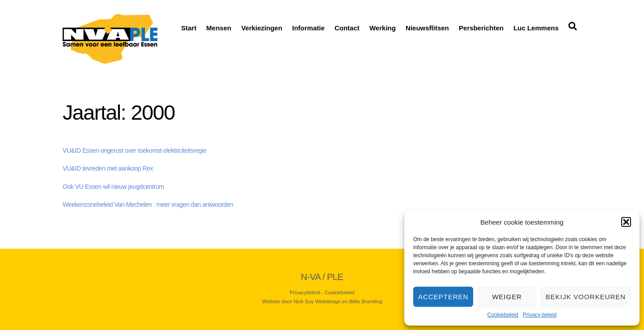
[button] (626, 222)
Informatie (308, 28)
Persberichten (481, 28)
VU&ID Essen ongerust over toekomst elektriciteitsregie (134, 150)
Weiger (507, 297)
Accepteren (443, 297)
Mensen (219, 28)
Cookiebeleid (503, 315)
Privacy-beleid (540, 315)
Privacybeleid (305, 292)
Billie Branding (366, 301)
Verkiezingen (262, 28)
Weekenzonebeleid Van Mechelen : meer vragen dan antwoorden (148, 205)
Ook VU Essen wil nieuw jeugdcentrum (113, 187)
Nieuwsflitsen (427, 28)
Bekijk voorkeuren (586, 297)
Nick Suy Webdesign (317, 301)
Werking (383, 28)
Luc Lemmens (536, 28)
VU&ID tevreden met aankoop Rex (108, 168)
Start (189, 28)
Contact (347, 28)
